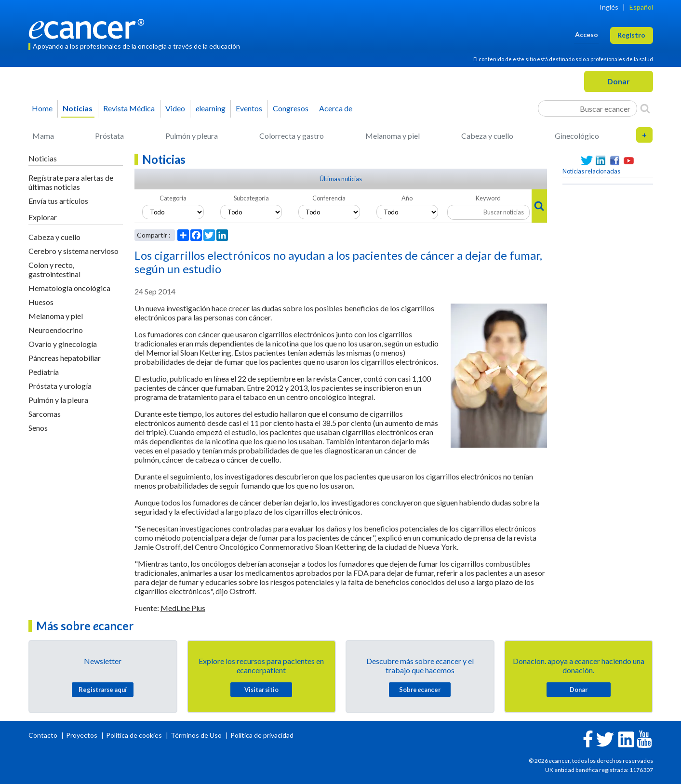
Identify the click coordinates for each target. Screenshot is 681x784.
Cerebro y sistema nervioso (73, 251)
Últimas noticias (341, 179)
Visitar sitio (261, 690)
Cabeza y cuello (487, 136)
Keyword (488, 198)
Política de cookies (134, 735)
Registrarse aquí (103, 690)
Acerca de (336, 108)
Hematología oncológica (69, 288)
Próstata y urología (60, 386)
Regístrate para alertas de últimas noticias (71, 182)
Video (175, 108)
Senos (38, 428)
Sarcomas (45, 414)
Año (407, 198)
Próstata (109, 136)
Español (641, 7)
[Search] (645, 108)
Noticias (78, 108)
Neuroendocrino (56, 330)
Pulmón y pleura (192, 136)
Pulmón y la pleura (58, 400)
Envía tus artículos (58, 201)
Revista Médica (129, 108)
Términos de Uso (196, 735)
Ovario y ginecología (63, 344)
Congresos (291, 108)
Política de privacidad (262, 735)
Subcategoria (251, 198)
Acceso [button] (587, 34)
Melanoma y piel (393, 136)
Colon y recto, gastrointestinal (54, 269)
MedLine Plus (183, 608)
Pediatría (44, 372)
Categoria (173, 198)
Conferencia (329, 198)
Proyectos (82, 735)
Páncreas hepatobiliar (65, 358)
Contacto (44, 735)
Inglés (609, 7)
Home (42, 108)
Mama (43, 136)
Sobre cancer (420, 690)
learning (211, 108)
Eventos (249, 108)
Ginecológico (577, 136)
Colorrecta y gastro (292, 136)
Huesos (41, 302)
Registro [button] (631, 35)
